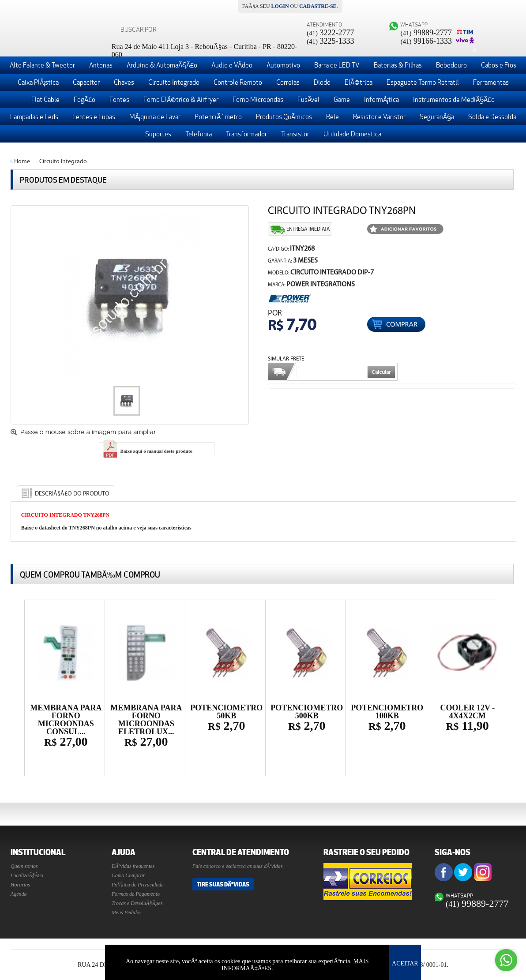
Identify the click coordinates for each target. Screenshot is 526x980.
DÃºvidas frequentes (133, 866)
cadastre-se (318, 6)
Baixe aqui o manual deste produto (147, 451)
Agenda (19, 894)
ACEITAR (405, 963)
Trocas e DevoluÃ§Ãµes (137, 903)
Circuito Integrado (63, 162)
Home (22, 162)
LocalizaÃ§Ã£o (27, 875)
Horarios (20, 885)
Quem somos (24, 866)
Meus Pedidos (127, 912)
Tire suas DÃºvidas (223, 884)
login (280, 6)
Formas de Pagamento (136, 894)
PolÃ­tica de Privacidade (138, 885)
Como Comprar (128, 875)
